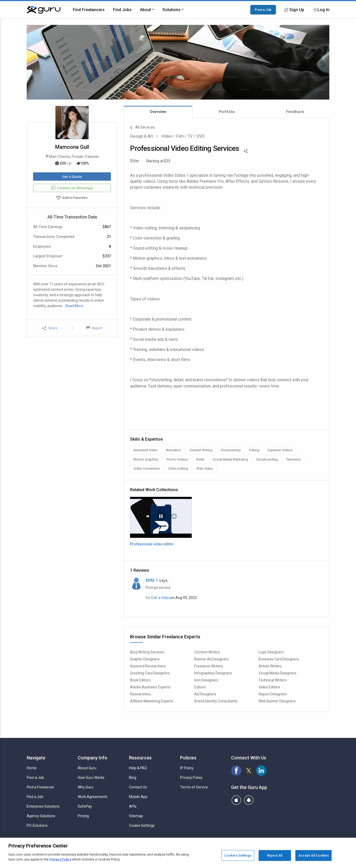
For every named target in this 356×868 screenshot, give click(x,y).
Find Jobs (122, 10)
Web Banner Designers (277, 701)
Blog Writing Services (147, 652)
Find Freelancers (89, 10)
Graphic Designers (145, 659)
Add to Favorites (72, 198)
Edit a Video (161, 598)
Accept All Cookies (314, 855)
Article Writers (270, 666)
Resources (140, 758)
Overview (158, 112)
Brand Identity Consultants (216, 701)
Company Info (92, 758)
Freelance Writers (209, 666)
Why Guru (86, 787)
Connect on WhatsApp (72, 188)
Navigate (36, 758)
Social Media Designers (277, 673)
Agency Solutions (41, 816)
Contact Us (138, 787)
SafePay (85, 806)
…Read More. (73, 306)
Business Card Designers (279, 659)
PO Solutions (37, 825)
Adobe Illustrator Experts (150, 687)
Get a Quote (72, 177)
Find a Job (35, 797)
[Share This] (246, 151)
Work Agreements (93, 797)
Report (94, 328)
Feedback (295, 112)
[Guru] (44, 10)
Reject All (275, 855)
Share (50, 328)
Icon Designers (206, 680)
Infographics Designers (213, 673)
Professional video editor (152, 544)
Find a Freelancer (41, 787)
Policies (188, 758)
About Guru (87, 768)
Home (32, 768)
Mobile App (138, 797)
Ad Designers (205, 694)
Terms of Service (194, 787)
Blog (133, 778)
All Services (142, 128)
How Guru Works (91, 778)
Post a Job (263, 10)
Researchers (140, 694)
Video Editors (269, 687)
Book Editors (140, 680)
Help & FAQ (138, 768)
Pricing (83, 816)
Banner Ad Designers (212, 659)
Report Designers (273, 694)
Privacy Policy (191, 778)
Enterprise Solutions (43, 806)
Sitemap (136, 816)
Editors (200, 687)
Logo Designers (271, 652)
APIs (133, 806)
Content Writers (207, 652)
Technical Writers (273, 680)
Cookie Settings (142, 825)
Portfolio (227, 112)
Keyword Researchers (148, 666)
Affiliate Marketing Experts (152, 701)
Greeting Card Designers (150, 673)
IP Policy (187, 768)
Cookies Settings (238, 855)
